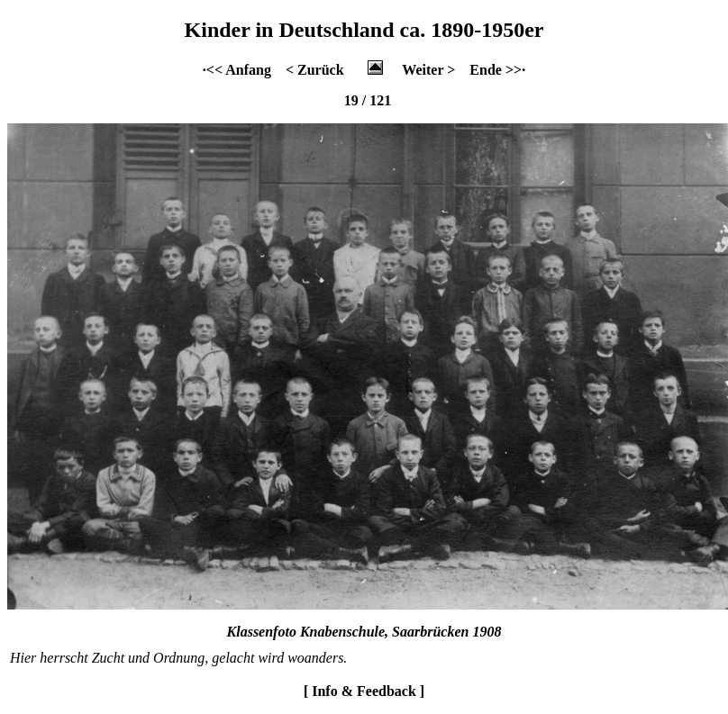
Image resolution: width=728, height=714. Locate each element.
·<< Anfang (237, 70)
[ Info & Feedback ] (364, 691)
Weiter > (428, 70)
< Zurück (315, 70)
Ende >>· (497, 70)
